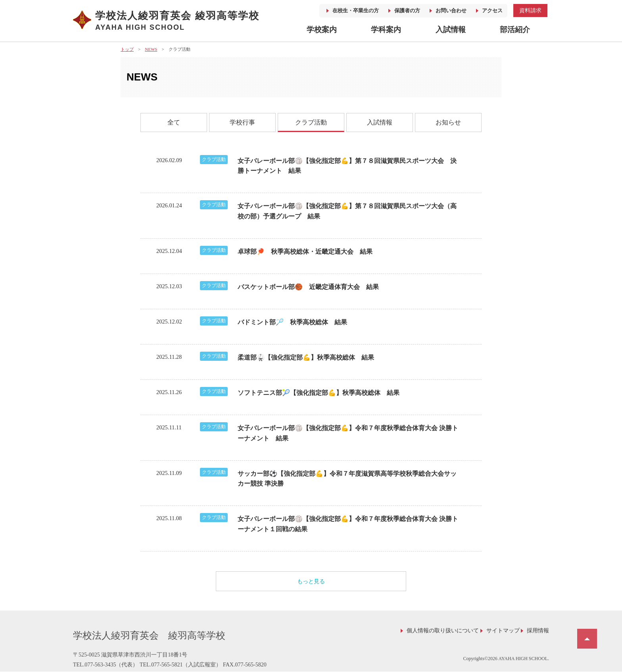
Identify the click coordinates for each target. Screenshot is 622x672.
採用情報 (538, 631)
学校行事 (242, 122)
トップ (127, 49)
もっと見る (311, 581)
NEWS (151, 49)
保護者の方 (407, 11)
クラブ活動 (311, 122)
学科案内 (386, 30)
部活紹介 (515, 30)
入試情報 (451, 30)
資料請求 (530, 10)
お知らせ (448, 122)
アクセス (492, 11)
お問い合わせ (451, 11)
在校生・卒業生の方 (356, 11)
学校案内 (322, 30)
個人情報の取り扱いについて (443, 631)
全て (174, 122)
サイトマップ (503, 631)
